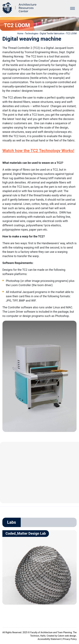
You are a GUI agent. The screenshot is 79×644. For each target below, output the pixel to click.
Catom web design (67, 636)
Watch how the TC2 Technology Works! (38, 151)
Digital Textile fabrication (52, 33)
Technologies (31, 33)
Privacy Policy (70, 639)
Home (20, 33)
